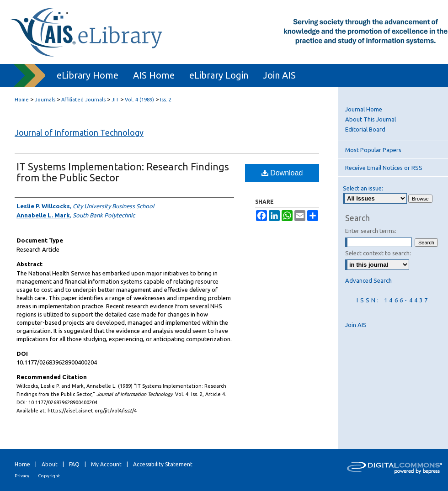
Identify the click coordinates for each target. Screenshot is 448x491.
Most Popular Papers (373, 150)
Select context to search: (378, 253)
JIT (115, 100)
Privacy (22, 476)
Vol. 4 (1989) (139, 100)
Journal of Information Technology (79, 132)
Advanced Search (368, 280)
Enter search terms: (371, 231)
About (50, 464)
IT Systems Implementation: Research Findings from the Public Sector (123, 172)
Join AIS (356, 325)
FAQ (74, 464)
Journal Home (364, 109)
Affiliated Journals (83, 100)
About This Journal (371, 119)
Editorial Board (365, 129)
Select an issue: (363, 188)
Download (282, 173)
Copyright (49, 476)
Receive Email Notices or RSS (384, 168)
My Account (106, 464)
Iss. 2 (166, 100)
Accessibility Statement (163, 464)
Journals (45, 100)
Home (22, 100)
